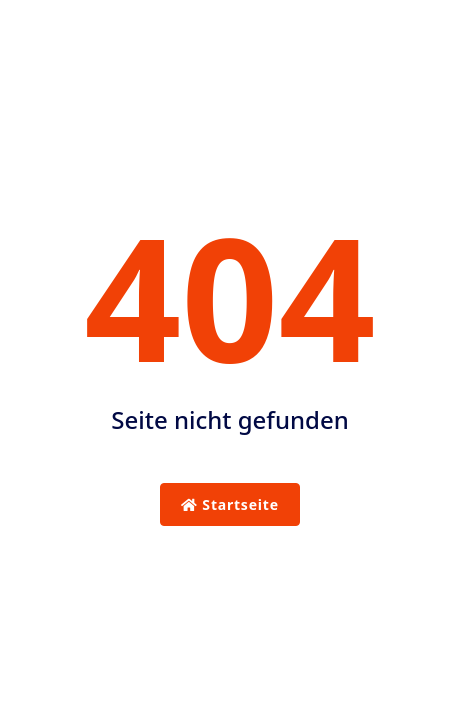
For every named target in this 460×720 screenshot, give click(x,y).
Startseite (230, 504)
